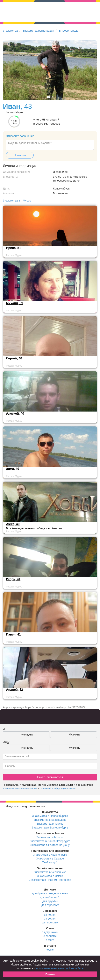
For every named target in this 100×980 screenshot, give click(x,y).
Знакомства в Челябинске (50, 872)
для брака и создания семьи (50, 893)
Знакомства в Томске (50, 824)
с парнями (50, 936)
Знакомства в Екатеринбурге (50, 828)
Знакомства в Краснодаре (50, 820)
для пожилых (50, 922)
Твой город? (50, 862)
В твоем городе (69, 31)
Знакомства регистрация (38, 31)
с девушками (50, 932)
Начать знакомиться (50, 777)
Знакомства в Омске (50, 876)
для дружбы (50, 901)
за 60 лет (50, 919)
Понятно (50, 974)
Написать (20, 155)
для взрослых (50, 905)
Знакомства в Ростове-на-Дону (50, 845)
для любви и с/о (50, 897)
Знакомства (10, 31)
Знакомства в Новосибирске (50, 816)
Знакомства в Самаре (50, 859)
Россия (50, 950)
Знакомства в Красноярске (50, 855)
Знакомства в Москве (50, 837)
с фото (50, 940)
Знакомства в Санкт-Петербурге (50, 841)
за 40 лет (50, 915)
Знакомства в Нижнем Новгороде (50, 880)
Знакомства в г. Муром (17, 201)
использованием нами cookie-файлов (60, 968)
